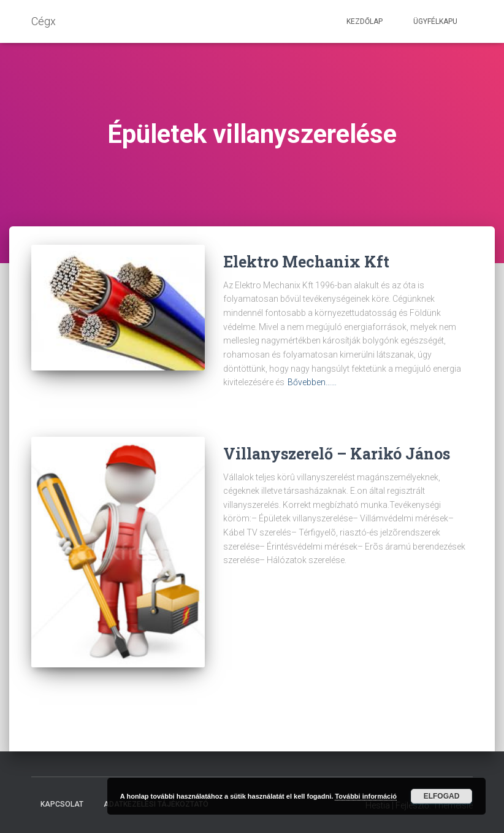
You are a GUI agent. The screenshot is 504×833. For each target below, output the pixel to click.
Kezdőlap (365, 21)
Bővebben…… (312, 382)
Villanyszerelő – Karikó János (337, 454)
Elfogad (442, 796)
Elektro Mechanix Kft (306, 262)
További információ (366, 796)
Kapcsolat (62, 804)
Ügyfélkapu (435, 21)
